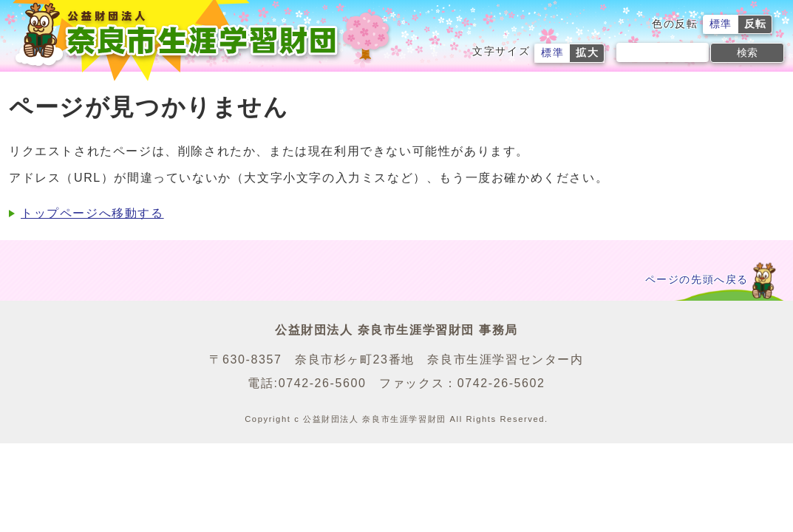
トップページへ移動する (92, 213)
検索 (747, 52)
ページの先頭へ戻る (697, 280)
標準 (721, 24)
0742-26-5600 (323, 383)
